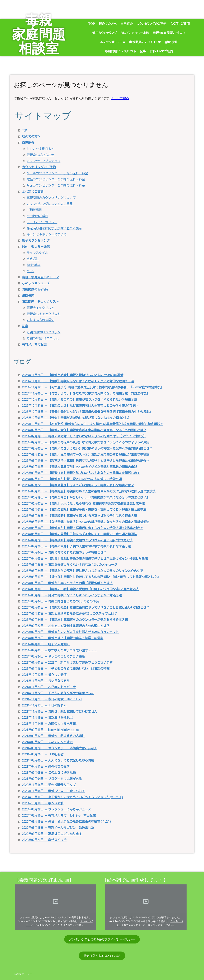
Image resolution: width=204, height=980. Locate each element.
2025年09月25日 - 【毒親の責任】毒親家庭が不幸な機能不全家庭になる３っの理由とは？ (84, 430)
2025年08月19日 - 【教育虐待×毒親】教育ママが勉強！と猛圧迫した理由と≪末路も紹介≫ (86, 461)
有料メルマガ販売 (161, 51)
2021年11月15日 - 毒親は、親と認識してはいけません (60, 711)
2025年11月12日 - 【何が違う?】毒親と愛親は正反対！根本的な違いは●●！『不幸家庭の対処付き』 (94, 387)
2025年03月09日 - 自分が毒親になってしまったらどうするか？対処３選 (72, 595)
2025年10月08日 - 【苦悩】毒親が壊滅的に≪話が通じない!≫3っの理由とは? (76, 418)
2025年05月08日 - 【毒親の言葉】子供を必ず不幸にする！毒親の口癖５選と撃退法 (80, 534)
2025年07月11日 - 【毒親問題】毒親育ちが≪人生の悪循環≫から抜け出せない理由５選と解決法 (89, 491)
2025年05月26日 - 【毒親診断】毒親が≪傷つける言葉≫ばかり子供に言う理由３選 (80, 516)
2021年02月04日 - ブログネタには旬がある (52, 779)
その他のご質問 (37, 216)
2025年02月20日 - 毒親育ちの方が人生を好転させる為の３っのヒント (70, 632)
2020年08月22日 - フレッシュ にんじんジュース (57, 809)
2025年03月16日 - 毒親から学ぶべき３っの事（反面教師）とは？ (67, 583)
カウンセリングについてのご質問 (50, 204)
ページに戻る (120, 98)
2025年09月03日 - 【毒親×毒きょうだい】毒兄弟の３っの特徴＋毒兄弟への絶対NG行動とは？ (87, 448)
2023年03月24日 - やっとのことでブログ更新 (53, 656)
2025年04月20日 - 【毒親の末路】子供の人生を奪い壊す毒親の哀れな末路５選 (76, 546)
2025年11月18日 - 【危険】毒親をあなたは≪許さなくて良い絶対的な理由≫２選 (78, 381)
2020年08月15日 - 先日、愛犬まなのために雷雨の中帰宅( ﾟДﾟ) (67, 822)
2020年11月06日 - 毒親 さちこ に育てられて (53, 791)
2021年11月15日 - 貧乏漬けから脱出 (47, 718)
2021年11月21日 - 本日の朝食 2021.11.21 (52, 699)
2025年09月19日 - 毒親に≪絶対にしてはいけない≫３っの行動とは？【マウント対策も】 (84, 436)
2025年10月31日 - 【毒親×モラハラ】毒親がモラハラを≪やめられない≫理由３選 (80, 399)
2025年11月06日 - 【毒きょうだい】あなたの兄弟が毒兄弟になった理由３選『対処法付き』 (86, 393)
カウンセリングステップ (44, 161)
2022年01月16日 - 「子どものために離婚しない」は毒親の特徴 (66, 669)
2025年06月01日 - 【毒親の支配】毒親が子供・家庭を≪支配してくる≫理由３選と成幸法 (84, 510)
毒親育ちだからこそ (40, 155)
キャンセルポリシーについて (47, 234)
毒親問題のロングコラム (44, 332)
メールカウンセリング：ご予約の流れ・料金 (57, 173)
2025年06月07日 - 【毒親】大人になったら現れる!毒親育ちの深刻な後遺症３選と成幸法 (83, 503)
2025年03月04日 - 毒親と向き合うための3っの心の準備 (60, 601)
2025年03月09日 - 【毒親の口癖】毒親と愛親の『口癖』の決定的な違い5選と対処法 (80, 589)
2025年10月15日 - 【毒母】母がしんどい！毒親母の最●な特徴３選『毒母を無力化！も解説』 (87, 412)
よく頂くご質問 (180, 24)
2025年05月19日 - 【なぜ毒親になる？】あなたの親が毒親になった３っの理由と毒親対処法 (86, 522)
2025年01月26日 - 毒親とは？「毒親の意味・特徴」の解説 (63, 638)
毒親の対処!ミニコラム (43, 338)
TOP (92, 24)
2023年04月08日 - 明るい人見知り (46, 644)
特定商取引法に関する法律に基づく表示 (54, 228)
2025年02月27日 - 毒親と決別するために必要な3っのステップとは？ (70, 614)
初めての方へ (108, 24)
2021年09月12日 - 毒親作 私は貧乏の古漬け (53, 736)
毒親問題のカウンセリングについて (51, 198)
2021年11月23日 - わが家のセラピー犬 (49, 687)
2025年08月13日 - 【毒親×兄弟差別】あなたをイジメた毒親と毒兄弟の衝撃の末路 (80, 467)
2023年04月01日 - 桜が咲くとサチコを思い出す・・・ (60, 650)
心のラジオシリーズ (113, 42)
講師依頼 (171, 42)
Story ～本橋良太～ (40, 149)
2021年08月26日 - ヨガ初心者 (43, 754)
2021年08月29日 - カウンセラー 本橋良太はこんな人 (60, 748)
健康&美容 (34, 265)
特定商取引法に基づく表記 (102, 956)
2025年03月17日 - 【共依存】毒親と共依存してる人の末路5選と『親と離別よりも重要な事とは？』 (91, 577)
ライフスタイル (37, 253)
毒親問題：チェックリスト (120, 51)
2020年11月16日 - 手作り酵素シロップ (49, 785)
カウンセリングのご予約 (152, 24)
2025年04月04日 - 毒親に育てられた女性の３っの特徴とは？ (64, 552)
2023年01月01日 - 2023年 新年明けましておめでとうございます (67, 663)
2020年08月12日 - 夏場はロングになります (52, 834)
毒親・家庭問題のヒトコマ (169, 33)
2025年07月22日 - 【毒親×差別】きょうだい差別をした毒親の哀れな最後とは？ (78, 485)
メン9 (30, 271)
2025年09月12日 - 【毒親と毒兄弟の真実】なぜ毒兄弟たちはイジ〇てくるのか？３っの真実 (86, 442)
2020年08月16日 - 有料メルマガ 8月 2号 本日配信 (59, 815)
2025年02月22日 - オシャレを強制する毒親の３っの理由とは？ (66, 626)
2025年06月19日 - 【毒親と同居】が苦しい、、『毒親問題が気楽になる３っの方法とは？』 (86, 497)
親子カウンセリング (104, 33)
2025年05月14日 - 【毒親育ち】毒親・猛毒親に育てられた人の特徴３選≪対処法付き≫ (83, 528)
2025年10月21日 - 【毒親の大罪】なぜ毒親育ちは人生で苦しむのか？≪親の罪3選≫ (80, 406)
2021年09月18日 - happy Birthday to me (50, 730)
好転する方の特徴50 (40, 320)
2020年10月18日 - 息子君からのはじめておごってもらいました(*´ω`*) (72, 797)
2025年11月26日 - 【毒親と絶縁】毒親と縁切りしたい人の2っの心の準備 (73, 375)
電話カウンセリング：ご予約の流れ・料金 (56, 179)
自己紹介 (127, 24)
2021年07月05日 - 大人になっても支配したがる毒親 (58, 760)
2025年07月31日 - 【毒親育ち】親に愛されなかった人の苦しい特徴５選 (72, 479)
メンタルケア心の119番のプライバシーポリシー (102, 939)
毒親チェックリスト (40, 308)
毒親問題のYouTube (145, 42)
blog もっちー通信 (135, 33)
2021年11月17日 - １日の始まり (44, 705)
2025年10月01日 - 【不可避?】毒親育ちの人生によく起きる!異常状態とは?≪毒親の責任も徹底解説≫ (93, 424)
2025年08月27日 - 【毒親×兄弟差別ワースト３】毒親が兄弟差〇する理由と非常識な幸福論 (86, 455)
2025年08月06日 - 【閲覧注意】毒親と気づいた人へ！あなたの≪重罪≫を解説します (81, 473)
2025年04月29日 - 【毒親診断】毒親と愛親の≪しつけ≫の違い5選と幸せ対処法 (77, 540)
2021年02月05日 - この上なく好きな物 (49, 773)
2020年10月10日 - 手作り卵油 (43, 803)
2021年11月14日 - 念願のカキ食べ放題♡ (50, 724)
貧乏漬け (33, 259)
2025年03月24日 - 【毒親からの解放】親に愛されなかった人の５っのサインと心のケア (83, 571)
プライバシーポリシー (42, 222)
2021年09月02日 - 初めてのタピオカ (47, 742)
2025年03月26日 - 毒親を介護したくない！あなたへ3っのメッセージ (70, 565)
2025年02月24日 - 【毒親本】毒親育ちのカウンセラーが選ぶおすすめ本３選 (75, 620)
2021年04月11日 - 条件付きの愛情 (46, 766)
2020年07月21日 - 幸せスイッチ (44, 840)
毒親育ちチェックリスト (44, 314)
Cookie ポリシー (23, 974)
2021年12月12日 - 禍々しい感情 (44, 675)
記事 (143, 51)
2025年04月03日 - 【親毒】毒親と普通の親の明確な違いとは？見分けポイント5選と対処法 (85, 559)
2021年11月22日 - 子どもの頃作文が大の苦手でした (58, 693)
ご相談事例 (34, 210)
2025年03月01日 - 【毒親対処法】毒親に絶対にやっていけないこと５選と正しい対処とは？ (86, 607)
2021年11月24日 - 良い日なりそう (46, 681)
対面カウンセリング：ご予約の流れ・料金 (56, 185)
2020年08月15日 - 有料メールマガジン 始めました (58, 828)
